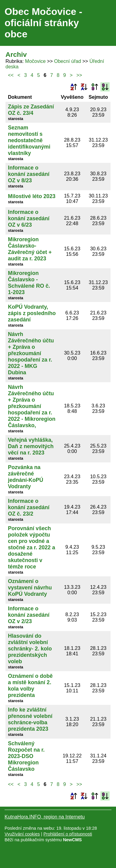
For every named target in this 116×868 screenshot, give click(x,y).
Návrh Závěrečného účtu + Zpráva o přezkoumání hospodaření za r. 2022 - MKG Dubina (31, 353)
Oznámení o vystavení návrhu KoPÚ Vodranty (30, 588)
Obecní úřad (67, 61)
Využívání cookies (22, 834)
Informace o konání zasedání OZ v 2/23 (29, 615)
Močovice (35, 61)
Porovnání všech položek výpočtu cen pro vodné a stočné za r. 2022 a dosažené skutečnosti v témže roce (32, 547)
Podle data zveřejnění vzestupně (95, 87)
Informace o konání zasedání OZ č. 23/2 (29, 507)
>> (79, 75)
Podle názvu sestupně (84, 87)
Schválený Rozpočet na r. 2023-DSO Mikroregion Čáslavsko (26, 756)
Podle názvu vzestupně (74, 87)
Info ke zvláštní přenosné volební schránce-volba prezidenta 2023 (30, 719)
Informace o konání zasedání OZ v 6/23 (29, 218)
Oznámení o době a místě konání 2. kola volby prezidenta (30, 686)
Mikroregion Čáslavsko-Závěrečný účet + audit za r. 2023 (30, 249)
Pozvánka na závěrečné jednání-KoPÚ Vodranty (25, 477)
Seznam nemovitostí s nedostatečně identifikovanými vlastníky (29, 140)
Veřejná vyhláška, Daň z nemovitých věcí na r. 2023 (31, 446)
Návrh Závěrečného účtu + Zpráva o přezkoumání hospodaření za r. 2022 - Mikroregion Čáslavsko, (32, 406)
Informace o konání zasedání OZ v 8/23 (29, 174)
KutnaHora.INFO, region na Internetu (45, 817)
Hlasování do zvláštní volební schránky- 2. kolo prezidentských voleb (30, 649)
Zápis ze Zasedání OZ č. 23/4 (31, 110)
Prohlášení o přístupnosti (68, 834)
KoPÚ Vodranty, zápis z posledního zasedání (32, 313)
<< (11, 75)
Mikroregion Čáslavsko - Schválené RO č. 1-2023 (29, 283)
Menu (104, 23)
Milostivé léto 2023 (32, 196)
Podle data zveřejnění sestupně (105, 87)
